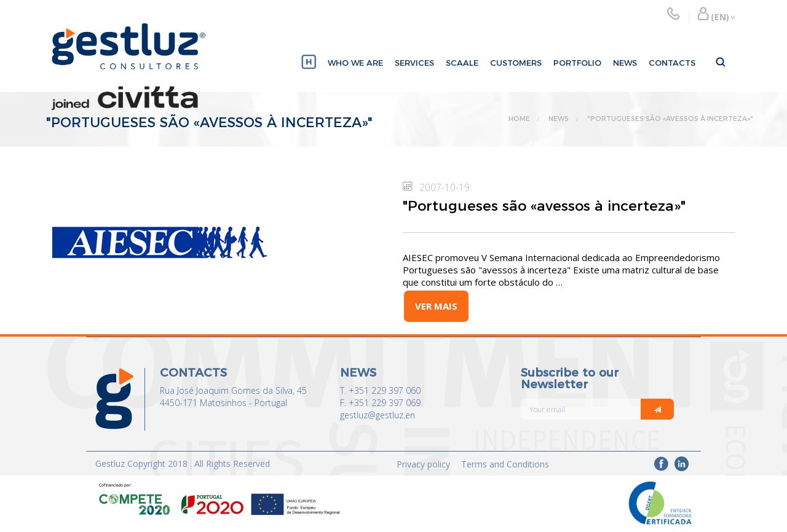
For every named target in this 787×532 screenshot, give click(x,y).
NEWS (625, 63)
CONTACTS (672, 63)
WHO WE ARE (355, 63)
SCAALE (462, 63)
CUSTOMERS (516, 63)
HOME (519, 119)
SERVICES (414, 63)
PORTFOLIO (577, 63)
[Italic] (657, 409)
